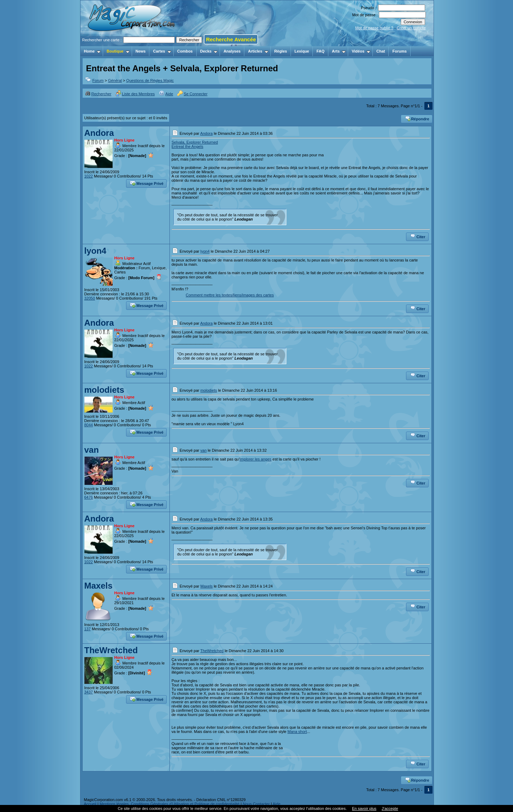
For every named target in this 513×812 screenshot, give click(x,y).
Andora (99, 133)
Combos (185, 51)
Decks (209, 51)
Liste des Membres (135, 94)
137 (88, 629)
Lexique (302, 51)
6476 (89, 497)
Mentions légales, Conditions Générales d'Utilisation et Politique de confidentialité (170, 804)
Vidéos (361, 51)
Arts (339, 51)
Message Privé (147, 183)
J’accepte (390, 808)
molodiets (104, 390)
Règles (281, 51)
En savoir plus (364, 808)
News (141, 51)
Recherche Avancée (231, 39)
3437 (89, 692)
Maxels (99, 586)
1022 (89, 176)
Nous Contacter (256, 804)
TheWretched (111, 650)
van (92, 450)
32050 (90, 298)
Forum (98, 80)
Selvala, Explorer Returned (195, 142)
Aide (166, 94)
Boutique (118, 51)
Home (93, 51)
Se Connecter (192, 94)
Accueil (90, 804)
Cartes (162, 51)
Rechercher (98, 94)
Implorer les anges (255, 459)
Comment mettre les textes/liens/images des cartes (230, 295)
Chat (381, 51)
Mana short (297, 732)
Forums (399, 51)
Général (115, 80)
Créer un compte (411, 28)
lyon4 (96, 251)
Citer (417, 236)
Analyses (232, 51)
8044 (89, 425)
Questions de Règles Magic (150, 80)
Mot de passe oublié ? (374, 28)
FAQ (320, 51)
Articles (258, 51)
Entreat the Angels (187, 146)
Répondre (417, 118)
